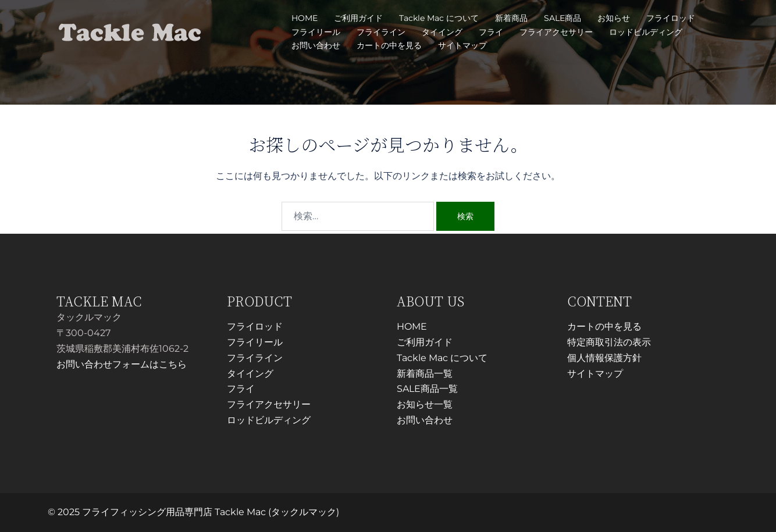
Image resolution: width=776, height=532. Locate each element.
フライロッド (671, 18)
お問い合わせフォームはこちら (122, 364)
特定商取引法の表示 (609, 342)
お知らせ (614, 18)
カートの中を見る (389, 45)
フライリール (316, 32)
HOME (305, 18)
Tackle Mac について (439, 18)
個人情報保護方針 (604, 358)
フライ (491, 32)
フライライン (381, 32)
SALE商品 (563, 18)
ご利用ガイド (358, 18)
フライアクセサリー (556, 32)
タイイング (442, 32)
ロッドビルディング (646, 32)
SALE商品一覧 (427, 389)
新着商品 (511, 18)
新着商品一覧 (425, 374)
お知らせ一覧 (425, 404)
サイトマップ (462, 45)
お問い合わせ (316, 45)
